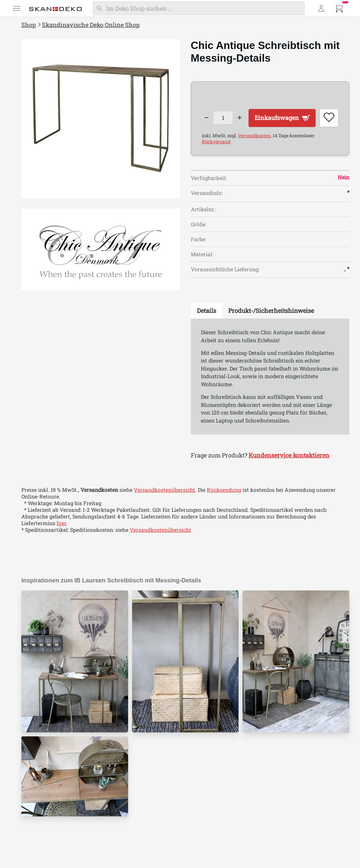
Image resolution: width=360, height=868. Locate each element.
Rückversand (216, 160)
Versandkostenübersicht (164, 508)
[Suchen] (199, 8)
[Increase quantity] (240, 116)
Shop (29, 25)
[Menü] (17, 8)
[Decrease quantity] (207, 116)
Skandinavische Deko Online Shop (91, 25)
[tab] (207, 329)
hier (62, 541)
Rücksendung (224, 508)
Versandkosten (254, 154)
